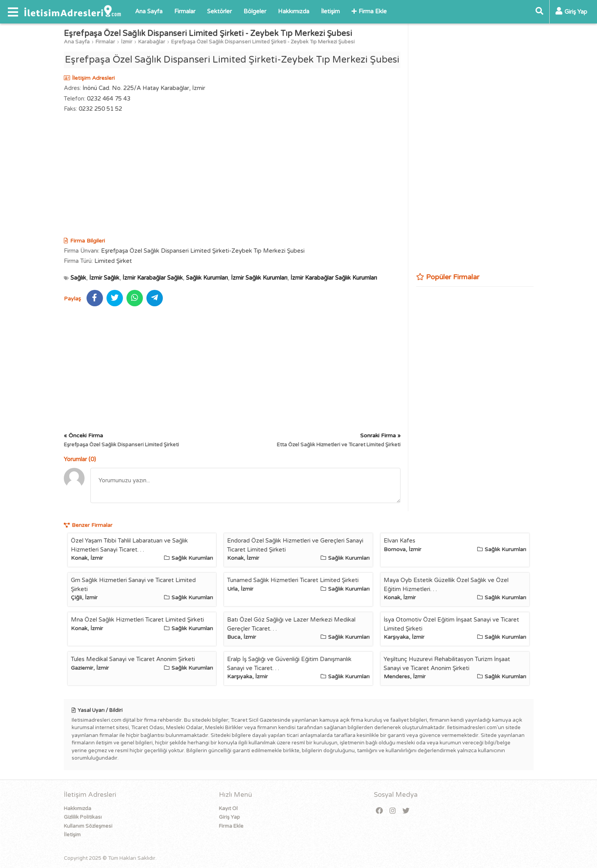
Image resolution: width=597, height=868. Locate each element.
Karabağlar (152, 42)
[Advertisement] (232, 176)
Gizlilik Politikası (83, 817)
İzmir (127, 42)
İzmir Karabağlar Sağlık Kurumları (334, 278)
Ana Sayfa (149, 11)
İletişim (330, 11)
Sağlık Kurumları (207, 278)
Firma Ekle (369, 11)
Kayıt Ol (228, 809)
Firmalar (185, 11)
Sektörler (219, 11)
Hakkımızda (294, 11)
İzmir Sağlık (104, 278)
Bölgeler (255, 11)
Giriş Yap (229, 817)
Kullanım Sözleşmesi (88, 826)
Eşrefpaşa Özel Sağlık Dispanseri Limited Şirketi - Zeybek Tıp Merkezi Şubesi (263, 42)
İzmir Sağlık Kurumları (259, 278)
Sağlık (78, 278)
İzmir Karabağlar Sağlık (153, 278)
